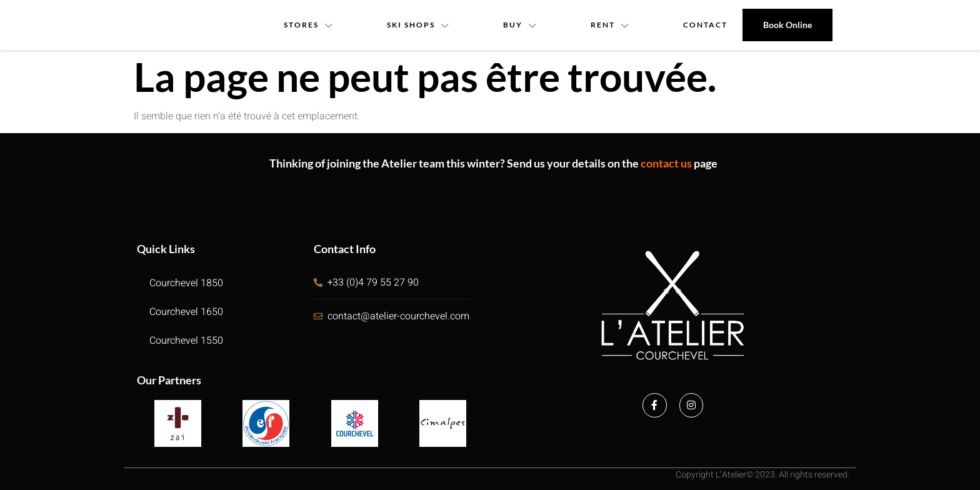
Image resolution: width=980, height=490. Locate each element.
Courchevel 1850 (186, 283)
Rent (611, 25)
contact (706, 25)
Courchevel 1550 (186, 341)
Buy (520, 25)
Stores (308, 25)
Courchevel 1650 (186, 312)
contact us (666, 163)
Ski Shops (418, 25)
